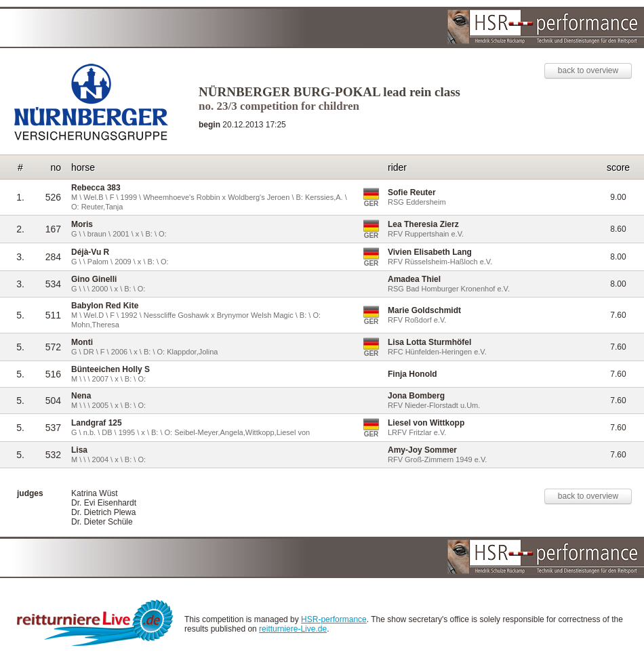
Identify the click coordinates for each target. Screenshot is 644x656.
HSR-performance (334, 619)
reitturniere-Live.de (293, 629)
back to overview (588, 70)
